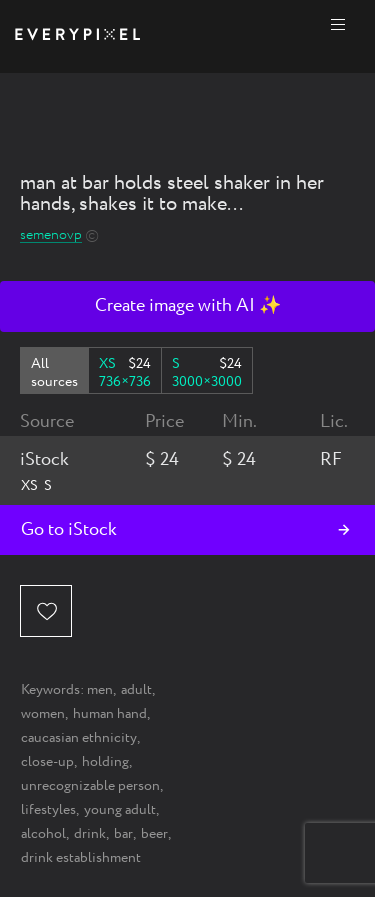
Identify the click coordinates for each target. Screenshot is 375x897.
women (43, 714)
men (100, 690)
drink (90, 834)
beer (154, 834)
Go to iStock (69, 530)
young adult (120, 810)
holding (105, 762)
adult (136, 690)
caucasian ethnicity (79, 738)
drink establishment (81, 858)
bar (123, 834)
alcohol (43, 834)
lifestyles (48, 810)
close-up (47, 762)
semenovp (51, 235)
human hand (110, 714)
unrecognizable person (90, 786)
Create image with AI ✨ (188, 306)
